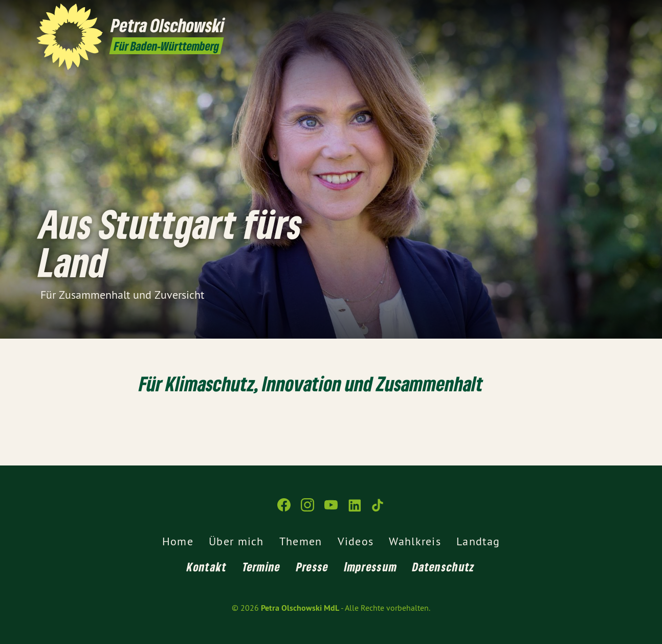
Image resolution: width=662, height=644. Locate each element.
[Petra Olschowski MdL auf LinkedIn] (605, 14)
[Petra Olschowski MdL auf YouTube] (589, 14)
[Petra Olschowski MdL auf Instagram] (574, 14)
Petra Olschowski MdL (300, 608)
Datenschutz (444, 567)
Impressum (371, 567)
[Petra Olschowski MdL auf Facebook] (559, 14)
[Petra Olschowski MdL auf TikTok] (620, 14)
